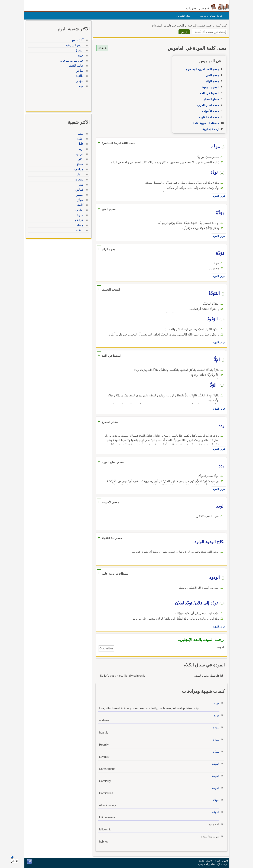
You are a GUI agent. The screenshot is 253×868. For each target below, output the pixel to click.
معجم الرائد (212, 81)
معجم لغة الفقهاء (208, 117)
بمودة (215, 727)
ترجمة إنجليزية (210, 129)
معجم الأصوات (210, 111)
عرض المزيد (218, 196)
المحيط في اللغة (209, 93)
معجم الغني (211, 75)
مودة (216, 703)
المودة (215, 764)
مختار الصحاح (210, 99)
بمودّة (215, 752)
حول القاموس (183, 16)
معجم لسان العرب (207, 105)
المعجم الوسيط (209, 87)
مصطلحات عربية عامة (205, 123)
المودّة (215, 812)
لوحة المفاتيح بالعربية (210, 16)
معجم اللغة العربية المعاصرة (202, 69)
